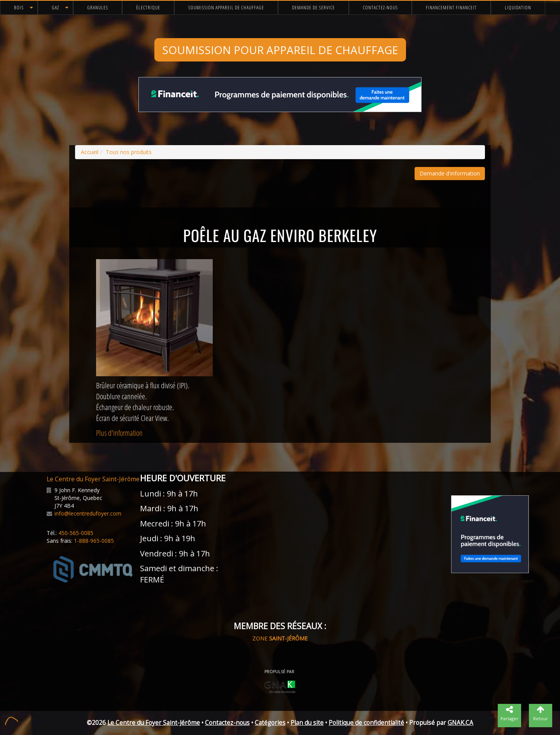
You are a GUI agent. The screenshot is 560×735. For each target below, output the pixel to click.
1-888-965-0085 (94, 541)
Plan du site (307, 723)
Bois (19, 7)
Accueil (90, 152)
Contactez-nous (380, 7)
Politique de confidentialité (366, 723)
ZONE (280, 638)
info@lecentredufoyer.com (88, 513)
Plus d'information (119, 433)
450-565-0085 (76, 533)
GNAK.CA (460, 723)
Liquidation (518, 7)
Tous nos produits (129, 152)
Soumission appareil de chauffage (226, 7)
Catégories (270, 723)
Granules (98, 7)
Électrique (148, 7)
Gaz (55, 7)
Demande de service (313, 7)
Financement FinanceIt (451, 7)
